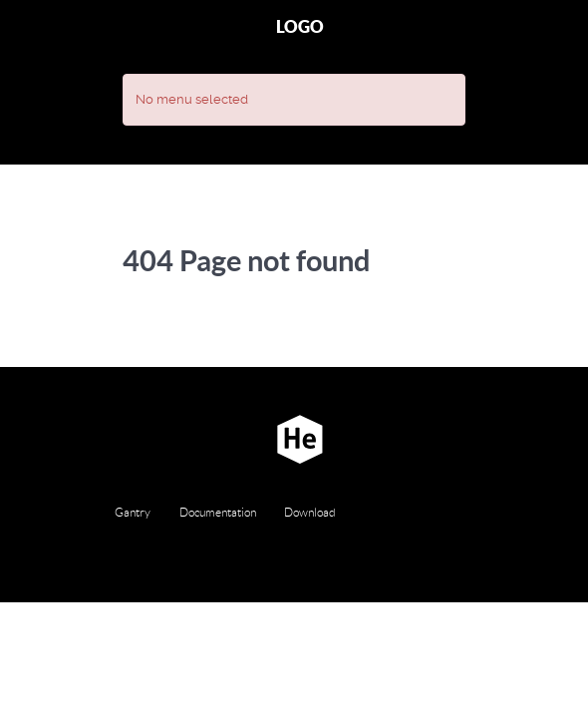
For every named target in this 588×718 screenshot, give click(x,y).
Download (310, 512)
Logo (300, 26)
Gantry (133, 512)
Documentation (218, 512)
